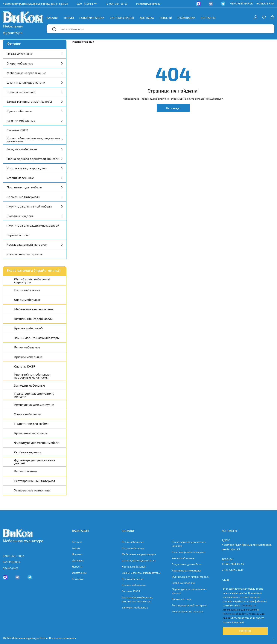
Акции (76, 548)
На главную (173, 108)
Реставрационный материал (35, 244)
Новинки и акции (92, 18)
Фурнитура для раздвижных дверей (33, 225)
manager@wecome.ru (148, 4)
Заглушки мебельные (35, 149)
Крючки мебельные (35, 120)
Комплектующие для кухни (35, 168)
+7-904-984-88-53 (116, 4)
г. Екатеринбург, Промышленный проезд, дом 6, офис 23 (35, 4)
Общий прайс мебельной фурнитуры (32, 280)
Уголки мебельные (35, 178)
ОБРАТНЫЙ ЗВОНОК (241, 4)
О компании (186, 18)
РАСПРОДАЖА (12, 562)
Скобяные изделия (35, 216)
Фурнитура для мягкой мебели (35, 206)
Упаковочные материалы (25, 254)
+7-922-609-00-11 (232, 570)
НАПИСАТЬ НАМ (265, 4)
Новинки (77, 554)
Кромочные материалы (35, 197)
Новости (166, 18)
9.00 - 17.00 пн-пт (87, 4)
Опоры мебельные (35, 63)
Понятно (245, 631)
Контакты (208, 18)
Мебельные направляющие (35, 73)
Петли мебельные (35, 54)
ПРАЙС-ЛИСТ (11, 568)
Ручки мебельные (35, 111)
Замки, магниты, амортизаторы (35, 101)
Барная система (18, 235)
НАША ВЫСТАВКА (13, 556)
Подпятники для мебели (35, 187)
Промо (69, 18)
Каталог (52, 18)
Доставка (147, 18)
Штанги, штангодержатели (35, 82)
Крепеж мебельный (35, 92)
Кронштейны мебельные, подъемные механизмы (35, 140)
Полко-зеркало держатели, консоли (35, 159)
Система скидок (122, 18)
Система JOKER (17, 130)
